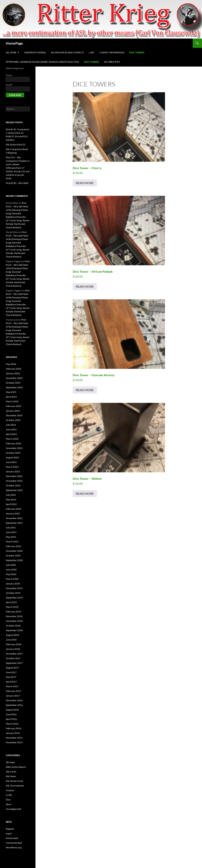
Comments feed (14, 843)
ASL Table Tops (112, 62)
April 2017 (11, 682)
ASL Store (11, 52)
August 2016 (12, 710)
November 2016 (14, 700)
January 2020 (13, 584)
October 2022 (13, 485)
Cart (92, 52)
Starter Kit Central (35, 52)
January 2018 (13, 649)
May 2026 (11, 364)
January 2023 (13, 471)
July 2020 (11, 565)
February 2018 (14, 644)
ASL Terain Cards (14, 781)
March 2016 (12, 724)
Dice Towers (137, 53)
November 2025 (14, 378)
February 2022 (14, 509)
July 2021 (11, 528)
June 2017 (11, 672)
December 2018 (14, 616)
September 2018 (14, 630)
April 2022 (11, 504)
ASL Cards (11, 772)
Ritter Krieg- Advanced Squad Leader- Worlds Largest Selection (42, 62)
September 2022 (14, 490)
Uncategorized (13, 809)
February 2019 (14, 612)
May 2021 (11, 537)
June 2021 (11, 532)
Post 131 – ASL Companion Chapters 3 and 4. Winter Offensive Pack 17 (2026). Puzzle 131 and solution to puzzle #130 (18, 168)
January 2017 (13, 696)
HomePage (14, 43)
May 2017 (11, 677)
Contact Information (112, 52)
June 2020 (11, 570)
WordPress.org (14, 847)
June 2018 (11, 640)
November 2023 (14, 448)
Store (9, 804)
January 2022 (13, 514)
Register (10, 829)
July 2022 (11, 495)
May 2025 (11, 392)
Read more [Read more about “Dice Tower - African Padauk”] (85, 286)
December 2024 (14, 415)
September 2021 (14, 523)
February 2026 (14, 369)
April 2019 (11, 602)
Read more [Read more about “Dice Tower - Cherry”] (85, 183)
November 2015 (14, 742)
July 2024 (11, 425)
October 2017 (13, 658)
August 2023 (12, 457)
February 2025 (14, 406)
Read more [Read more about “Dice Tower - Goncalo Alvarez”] (85, 390)
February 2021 (14, 546)
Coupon (10, 790)
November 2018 (14, 621)
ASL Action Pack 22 (16, 145)
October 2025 (13, 383)
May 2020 (11, 574)
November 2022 (14, 481)
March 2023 (12, 467)
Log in (9, 833)
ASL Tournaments (15, 786)
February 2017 (14, 691)
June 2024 (11, 429)
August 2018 (12, 635)
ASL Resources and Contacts (67, 52)
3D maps (10, 762)
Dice (8, 800)
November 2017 (14, 654)
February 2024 (14, 443)
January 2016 (13, 733)
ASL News (11, 776)
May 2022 (11, 499)
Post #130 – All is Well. (17, 183)
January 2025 (13, 411)
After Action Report (16, 767)
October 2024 (13, 420)
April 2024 (11, 434)
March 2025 (12, 401)
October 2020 (13, 556)
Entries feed (12, 838)
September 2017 (14, 663)
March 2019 (12, 607)
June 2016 (11, 714)
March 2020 (12, 579)
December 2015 (14, 738)
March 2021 (12, 542)
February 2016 (14, 728)
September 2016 (14, 705)
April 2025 (11, 397)
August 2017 (12, 668)
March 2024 (12, 439)
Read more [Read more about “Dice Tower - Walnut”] (85, 493)
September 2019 (14, 598)
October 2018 (13, 626)
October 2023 (13, 453)
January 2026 (13, 373)
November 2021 (14, 518)
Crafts (9, 795)
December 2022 (14, 476)
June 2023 (11, 462)
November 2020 (14, 551)
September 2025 (14, 387)
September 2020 (14, 560)
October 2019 (13, 593)
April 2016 (11, 719)
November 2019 (14, 588)
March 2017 (12, 686)
